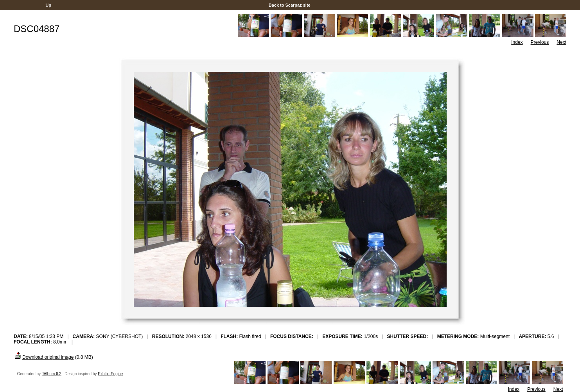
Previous (540, 42)
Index (517, 42)
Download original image (44, 357)
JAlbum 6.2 (52, 374)
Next (561, 42)
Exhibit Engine (110, 374)
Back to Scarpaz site (290, 5)
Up (48, 5)
